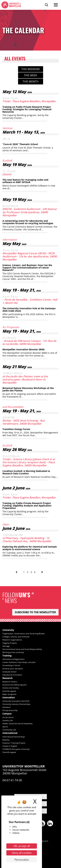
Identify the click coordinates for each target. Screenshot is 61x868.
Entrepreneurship (10, 710)
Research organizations (12, 640)
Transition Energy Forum (16, 429)
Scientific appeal (9, 691)
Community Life (9, 730)
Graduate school (9, 672)
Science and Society (11, 688)
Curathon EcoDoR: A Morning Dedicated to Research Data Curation (26, 472)
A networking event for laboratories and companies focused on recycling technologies (28, 222)
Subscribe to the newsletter (35, 612)
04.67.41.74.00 (12, 780)
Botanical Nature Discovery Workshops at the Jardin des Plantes (28, 389)
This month (30, 82)
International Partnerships (14, 737)
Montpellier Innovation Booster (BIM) (24, 349)
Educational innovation (12, 675)
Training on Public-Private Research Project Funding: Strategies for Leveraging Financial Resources (27, 109)
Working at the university (13, 652)
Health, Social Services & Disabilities (17, 723)
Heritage (6, 646)
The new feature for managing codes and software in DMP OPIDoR (25, 181)
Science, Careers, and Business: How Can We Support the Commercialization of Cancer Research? (27, 268)
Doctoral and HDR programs (14, 685)
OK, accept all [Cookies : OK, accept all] (22, 846)
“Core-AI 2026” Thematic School (20, 144)
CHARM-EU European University (16, 749)
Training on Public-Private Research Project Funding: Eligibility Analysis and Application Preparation (27, 506)
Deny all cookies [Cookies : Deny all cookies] (22, 853)
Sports (5, 727)
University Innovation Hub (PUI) (16, 701)
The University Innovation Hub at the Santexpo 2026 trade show (29, 310)
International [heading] (10, 733)
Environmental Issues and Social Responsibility (22, 649)
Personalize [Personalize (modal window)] (22, 860)
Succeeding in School (11, 665)
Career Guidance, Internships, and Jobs (19, 662)
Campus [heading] (7, 714)
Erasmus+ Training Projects (14, 743)
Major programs (9, 694)
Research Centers (10, 682)
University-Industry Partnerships (16, 704)
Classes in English (10, 746)
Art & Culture (8, 717)
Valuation (7, 707)
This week (30, 75)
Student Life (8, 720)
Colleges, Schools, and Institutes (16, 637)
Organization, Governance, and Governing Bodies (24, 634)
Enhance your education (13, 669)
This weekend (31, 69)
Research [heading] (7, 678)
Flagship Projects (10, 643)
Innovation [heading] (9, 698)
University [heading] (8, 630)
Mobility (6, 740)
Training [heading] (7, 656)
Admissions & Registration (14, 659)
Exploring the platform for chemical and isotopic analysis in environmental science (30, 548)
